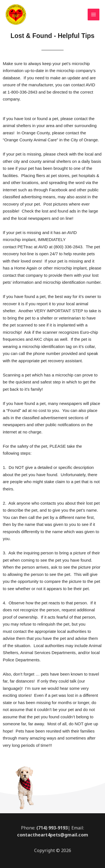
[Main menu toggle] (94, 15)
